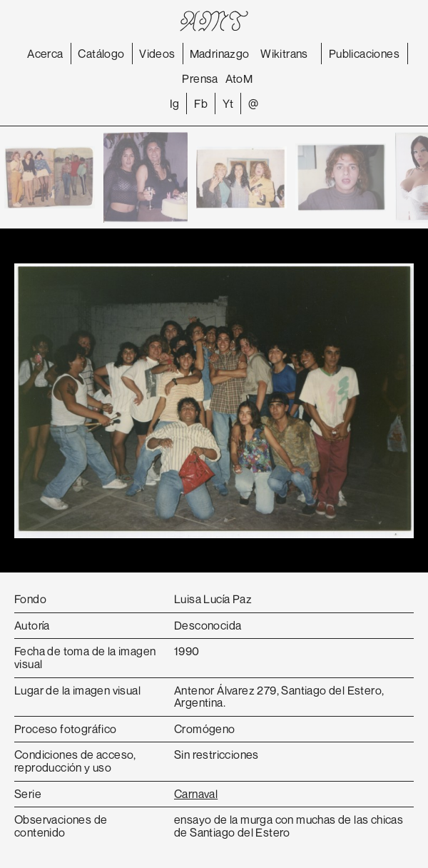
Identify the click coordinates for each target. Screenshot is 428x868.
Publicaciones (364, 54)
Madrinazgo (220, 54)
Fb (201, 104)
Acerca (45, 54)
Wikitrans (284, 54)
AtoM (239, 79)
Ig (175, 104)
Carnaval (196, 794)
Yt (228, 104)
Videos (157, 54)
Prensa (200, 79)
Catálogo (101, 54)
